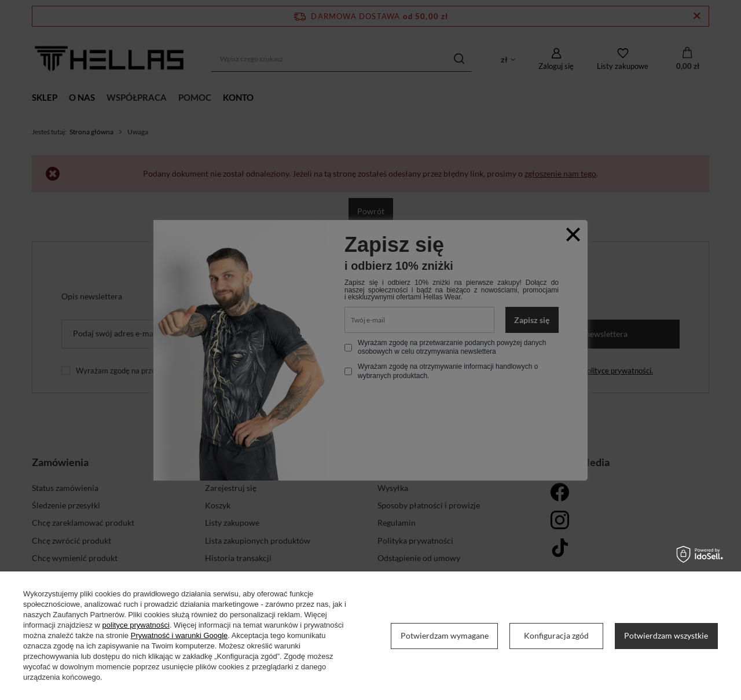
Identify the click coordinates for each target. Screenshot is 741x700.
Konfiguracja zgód (556, 635)
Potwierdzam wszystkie (666, 635)
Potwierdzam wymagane (445, 635)
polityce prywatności (136, 625)
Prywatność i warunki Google (179, 635)
